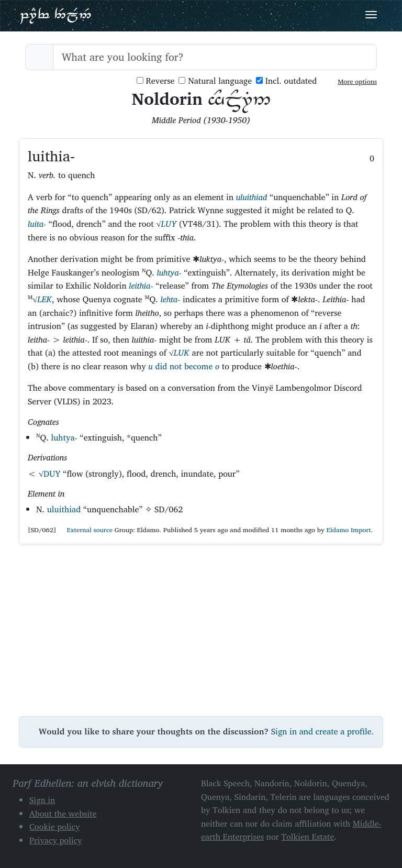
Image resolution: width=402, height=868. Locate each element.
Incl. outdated (286, 81)
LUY (169, 224)
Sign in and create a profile (321, 731)
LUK (182, 353)
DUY (52, 474)
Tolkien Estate (308, 837)
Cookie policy (55, 827)
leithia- (141, 285)
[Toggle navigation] (371, 15)
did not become (184, 366)
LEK (44, 299)
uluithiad (252, 197)
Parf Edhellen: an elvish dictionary (55, 15)
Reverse (156, 81)
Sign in (42, 800)
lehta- (170, 299)
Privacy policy (56, 840)
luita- (37, 224)
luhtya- (169, 272)
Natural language (215, 81)
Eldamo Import (348, 530)
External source (85, 530)
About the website (63, 814)
